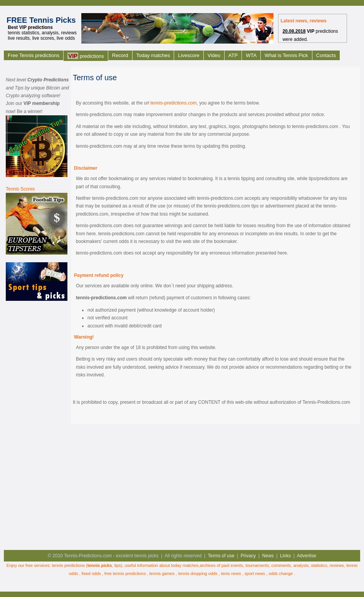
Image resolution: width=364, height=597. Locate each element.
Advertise (307, 556)
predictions (86, 56)
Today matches (153, 55)
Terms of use (221, 556)
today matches (185, 565)
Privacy (248, 556)
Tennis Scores (20, 189)
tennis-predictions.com (173, 103)
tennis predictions (69, 565)
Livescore (189, 55)
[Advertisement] (37, 425)
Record (120, 55)
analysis (301, 565)
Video (214, 55)
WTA (251, 55)
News (268, 556)
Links (285, 556)
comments (281, 565)
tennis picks (100, 565)
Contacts (326, 55)
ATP (233, 55)
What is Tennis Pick (286, 55)
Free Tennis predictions (34, 55)
